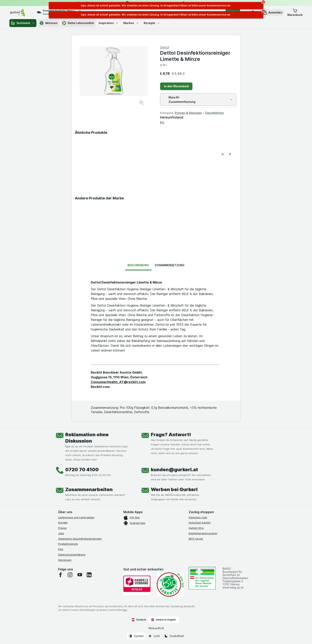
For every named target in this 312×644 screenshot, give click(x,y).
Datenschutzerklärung (72, 555)
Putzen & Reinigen (188, 113)
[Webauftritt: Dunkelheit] (174, 636)
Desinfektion (214, 113)
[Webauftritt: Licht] (154, 636)
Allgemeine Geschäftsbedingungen (80, 539)
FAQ (61, 549)
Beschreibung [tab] (138, 265)
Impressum (65, 560)
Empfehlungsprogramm (203, 533)
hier (125, 610)
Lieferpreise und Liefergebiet (76, 517)
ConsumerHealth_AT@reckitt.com (118, 382)
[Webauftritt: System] (136, 636)
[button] (273, 13)
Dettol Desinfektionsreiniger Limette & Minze (195, 56)
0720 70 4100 (82, 470)
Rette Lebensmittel (78, 23)
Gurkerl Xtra (196, 528)
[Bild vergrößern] (142, 103)
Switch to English (163, 620)
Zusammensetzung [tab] (170, 265)
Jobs (61, 533)
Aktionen (49, 23)
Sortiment (23, 23)
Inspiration (109, 23)
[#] (202, 578)
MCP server (196, 539)
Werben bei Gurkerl (174, 489)
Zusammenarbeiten (89, 489)
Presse (62, 528)
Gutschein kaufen (200, 523)
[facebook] (60, 575)
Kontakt (63, 523)
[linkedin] (89, 575)
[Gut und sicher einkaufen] (170, 585)
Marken (131, 23)
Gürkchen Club (198, 517)
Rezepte (152, 23)
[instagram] (70, 575)
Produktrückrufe (68, 544)
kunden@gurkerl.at (174, 470)
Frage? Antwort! (171, 435)
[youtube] (80, 575)
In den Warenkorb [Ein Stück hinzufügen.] (176, 86)
